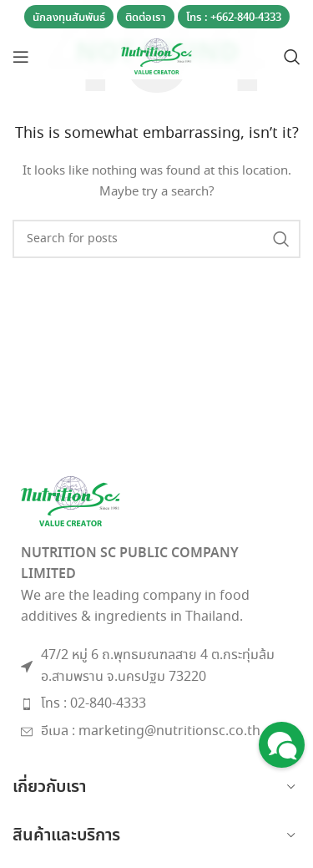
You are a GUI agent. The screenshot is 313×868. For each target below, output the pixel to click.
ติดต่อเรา (146, 18)
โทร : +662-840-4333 (234, 18)
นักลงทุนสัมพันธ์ (69, 18)
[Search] (292, 57)
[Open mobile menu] (21, 57)
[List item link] (156, 704)
